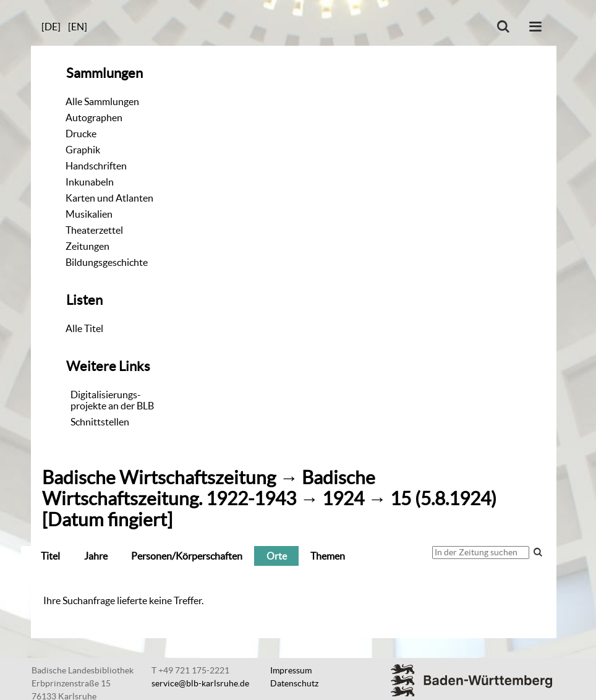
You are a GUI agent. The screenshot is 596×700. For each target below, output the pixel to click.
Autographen (94, 117)
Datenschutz (294, 683)
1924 (343, 499)
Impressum (291, 670)
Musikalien (89, 214)
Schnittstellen (100, 422)
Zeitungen (87, 246)
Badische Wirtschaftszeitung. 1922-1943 (209, 488)
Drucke (81, 134)
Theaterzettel (94, 230)
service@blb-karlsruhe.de (200, 683)
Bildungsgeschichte (107, 262)
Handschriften (96, 166)
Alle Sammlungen (102, 101)
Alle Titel (84, 328)
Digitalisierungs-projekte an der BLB (112, 400)
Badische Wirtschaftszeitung (159, 478)
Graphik (83, 150)
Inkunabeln (90, 182)
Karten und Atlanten (109, 198)
